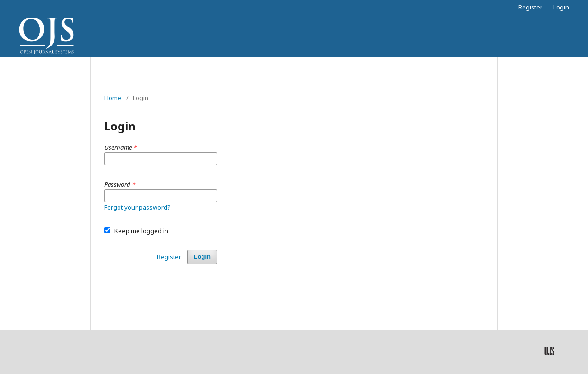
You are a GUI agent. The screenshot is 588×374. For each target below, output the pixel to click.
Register (530, 7)
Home (113, 98)
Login (561, 7)
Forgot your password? (138, 207)
